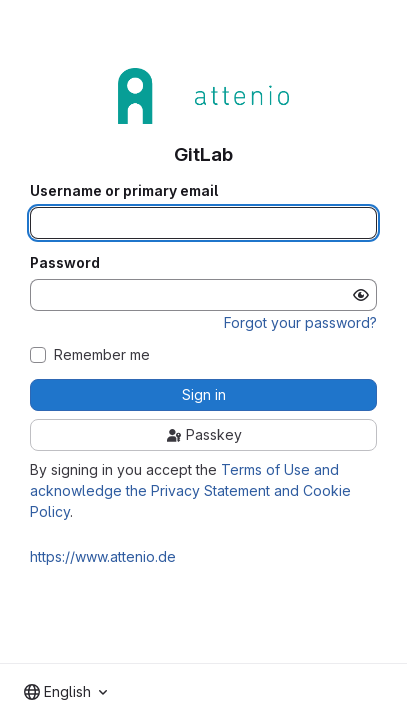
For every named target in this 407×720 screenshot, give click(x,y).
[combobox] (65, 692)
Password (65, 263)
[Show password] (361, 295)
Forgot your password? (300, 322)
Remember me (102, 355)
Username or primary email (124, 191)
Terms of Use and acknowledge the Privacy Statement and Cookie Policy (190, 490)
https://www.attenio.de (103, 556)
